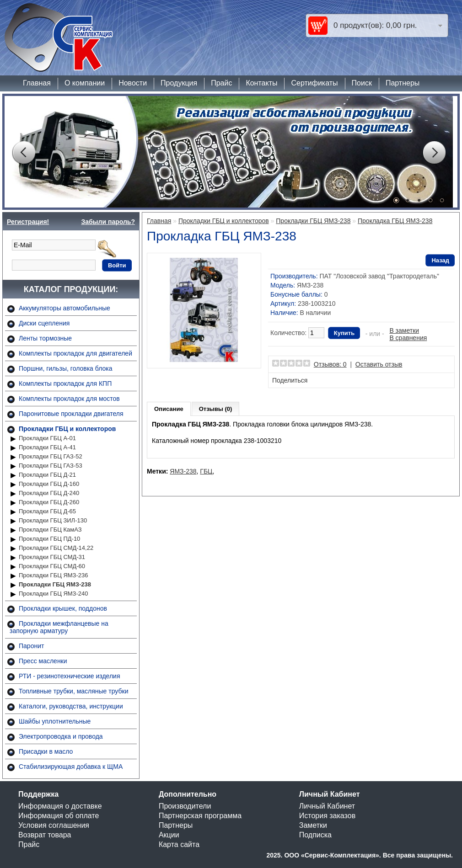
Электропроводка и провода (61, 736)
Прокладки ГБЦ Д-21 (47, 475)
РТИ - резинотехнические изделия (69, 676)
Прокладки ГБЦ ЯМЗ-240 (54, 594)
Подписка (315, 835)
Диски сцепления (44, 323)
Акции (169, 835)
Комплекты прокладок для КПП (65, 383)
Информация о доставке (60, 806)
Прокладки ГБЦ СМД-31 (52, 557)
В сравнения (408, 338)
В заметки (404, 330)
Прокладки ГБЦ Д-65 (47, 511)
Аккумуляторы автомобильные (64, 308)
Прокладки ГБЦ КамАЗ (50, 530)
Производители (185, 806)
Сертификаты (314, 83)
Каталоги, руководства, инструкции (71, 706)
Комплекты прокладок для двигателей (75, 353)
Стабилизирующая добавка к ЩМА (71, 767)
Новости (133, 83)
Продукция (179, 83)
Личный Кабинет (327, 806)
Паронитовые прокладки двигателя (71, 414)
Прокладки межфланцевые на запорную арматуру (59, 627)
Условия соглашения (54, 825)
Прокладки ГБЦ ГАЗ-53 (51, 466)
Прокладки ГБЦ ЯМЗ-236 (54, 575)
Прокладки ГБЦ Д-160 (49, 484)
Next (434, 153)
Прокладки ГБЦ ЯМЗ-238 (55, 584)
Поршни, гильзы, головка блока (66, 368)
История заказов (327, 816)
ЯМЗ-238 (183, 471)
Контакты (261, 83)
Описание (169, 409)
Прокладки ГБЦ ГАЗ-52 (51, 456)
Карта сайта (179, 844)
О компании (85, 83)
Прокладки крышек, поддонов (63, 608)
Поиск (362, 83)
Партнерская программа (200, 816)
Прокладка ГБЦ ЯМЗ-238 (395, 221)
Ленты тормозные (45, 338)
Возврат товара (45, 835)
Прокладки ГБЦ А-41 (47, 447)
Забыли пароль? (108, 222)
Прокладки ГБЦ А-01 (47, 438)
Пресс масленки (43, 661)
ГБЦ (206, 471)
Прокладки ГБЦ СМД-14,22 (56, 548)
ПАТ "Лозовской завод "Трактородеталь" (379, 276)
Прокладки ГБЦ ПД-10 (49, 539)
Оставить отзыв (379, 364)
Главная (37, 83)
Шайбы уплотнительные (55, 721)
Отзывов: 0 (330, 364)
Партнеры (403, 83)
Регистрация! (28, 222)
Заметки (313, 825)
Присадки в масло (46, 751)
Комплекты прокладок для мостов (69, 399)
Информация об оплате (59, 816)
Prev (23, 153)
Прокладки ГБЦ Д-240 (49, 493)
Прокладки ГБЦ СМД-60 (52, 566)
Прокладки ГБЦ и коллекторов (67, 429)
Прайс (221, 83)
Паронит (31, 646)
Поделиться (290, 380)
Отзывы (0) (216, 409)
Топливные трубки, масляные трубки (73, 691)
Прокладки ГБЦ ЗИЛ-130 (53, 520)
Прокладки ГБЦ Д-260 (49, 502)
